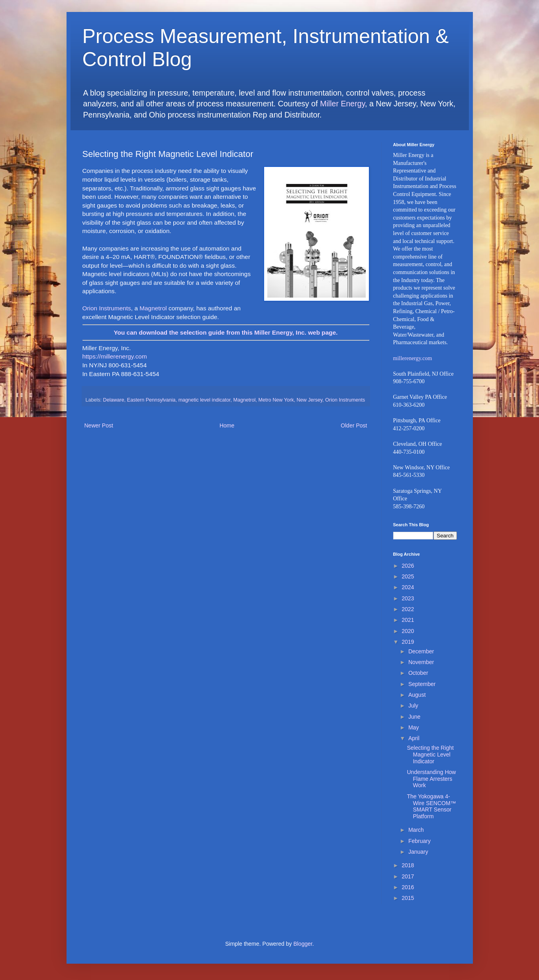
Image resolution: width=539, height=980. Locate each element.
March (416, 830)
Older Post (354, 425)
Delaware (114, 400)
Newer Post (99, 425)
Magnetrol (153, 308)
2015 (408, 898)
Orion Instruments (107, 308)
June (414, 717)
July (413, 706)
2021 (408, 620)
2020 (408, 631)
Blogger (303, 944)
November (421, 662)
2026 (408, 566)
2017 (408, 876)
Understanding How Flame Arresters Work (431, 779)
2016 (408, 887)
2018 (408, 865)
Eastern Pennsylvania (151, 400)
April (414, 738)
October (418, 673)
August (417, 695)
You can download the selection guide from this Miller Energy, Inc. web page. (225, 332)
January (418, 852)
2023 (408, 598)
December (421, 651)
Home (227, 425)
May (414, 727)
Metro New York (276, 400)
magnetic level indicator (205, 400)
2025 (408, 576)
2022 (408, 609)
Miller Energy (342, 104)
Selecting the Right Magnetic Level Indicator (430, 755)
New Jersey (309, 400)
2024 (408, 587)
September (422, 684)
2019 (408, 642)
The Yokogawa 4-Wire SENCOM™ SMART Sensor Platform (431, 806)
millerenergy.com (413, 358)
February (419, 841)
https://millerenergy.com (115, 356)
